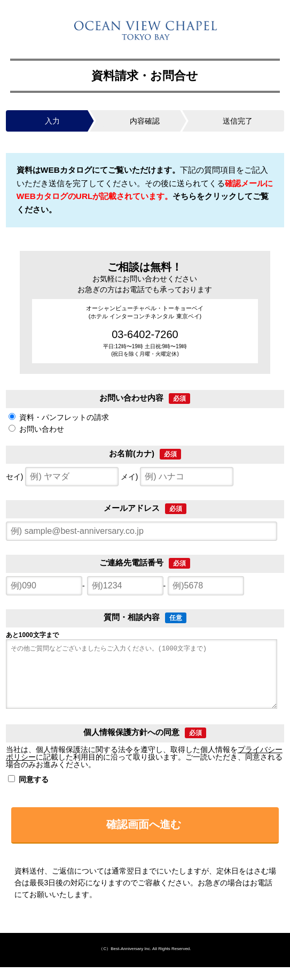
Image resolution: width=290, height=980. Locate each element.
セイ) (62, 477)
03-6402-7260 (145, 334)
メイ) (177, 477)
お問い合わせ (42, 429)
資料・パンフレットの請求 (64, 417)
